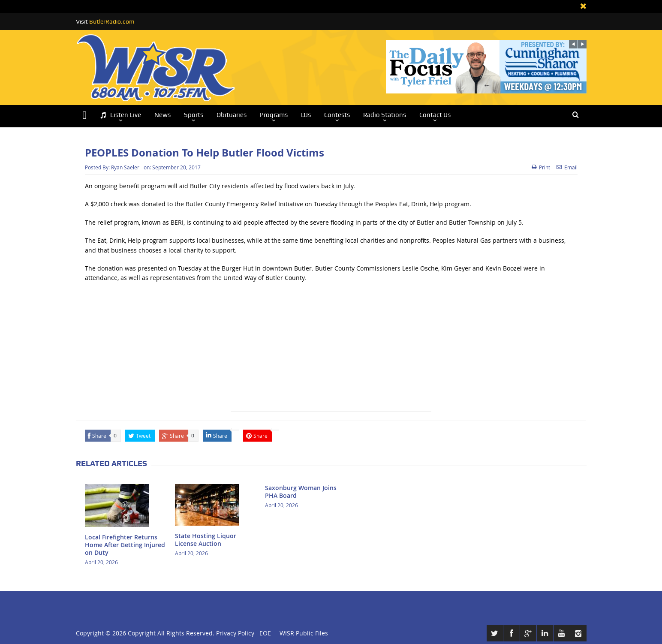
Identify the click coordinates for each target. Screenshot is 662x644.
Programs (274, 115)
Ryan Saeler (125, 167)
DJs (306, 115)
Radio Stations (385, 115)
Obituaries (232, 115)
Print (541, 167)
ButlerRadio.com (112, 21)
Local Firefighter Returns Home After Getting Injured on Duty (125, 545)
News (162, 115)
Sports (194, 115)
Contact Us (435, 115)
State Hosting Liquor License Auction (206, 540)
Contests (337, 115)
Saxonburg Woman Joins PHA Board (301, 492)
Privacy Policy (235, 633)
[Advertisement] (331, 352)
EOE (263, 633)
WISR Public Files (304, 633)
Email (567, 167)
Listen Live (120, 115)
